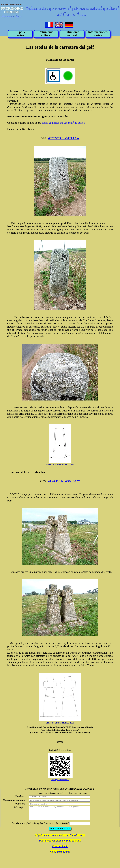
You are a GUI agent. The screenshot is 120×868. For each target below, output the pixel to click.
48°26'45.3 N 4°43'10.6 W (64, 481)
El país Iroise (20, 34)
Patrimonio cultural (46, 34)
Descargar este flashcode (60, 780)
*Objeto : (20, 804)
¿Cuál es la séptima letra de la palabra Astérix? (47, 826)
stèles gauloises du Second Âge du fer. (63, 123)
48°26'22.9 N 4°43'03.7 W (64, 138)
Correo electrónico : (14, 800)
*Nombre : (19, 796)
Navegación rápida (60, 855)
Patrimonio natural (72, 34)
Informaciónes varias (98, 34)
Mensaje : (20, 807)
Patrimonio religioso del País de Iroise (60, 843)
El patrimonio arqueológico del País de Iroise (60, 838)
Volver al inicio (60, 849)
